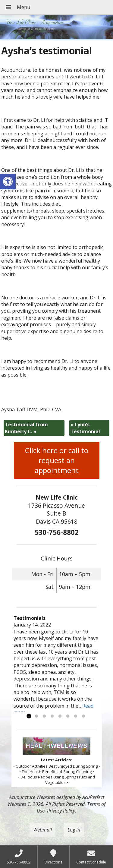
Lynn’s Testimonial (85, 428)
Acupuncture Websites (32, 797)
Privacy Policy (61, 811)
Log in (74, 830)
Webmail (42, 830)
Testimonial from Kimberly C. (26, 428)
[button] (8, 181)
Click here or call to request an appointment (57, 460)
